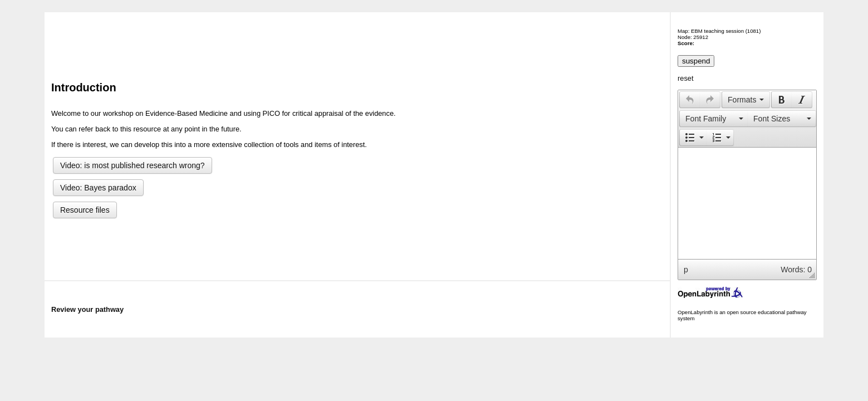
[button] (690, 100)
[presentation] (690, 100)
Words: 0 (796, 270)
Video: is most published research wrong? (133, 165)
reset (685, 78)
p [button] (686, 270)
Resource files (85, 210)
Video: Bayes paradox (98, 188)
